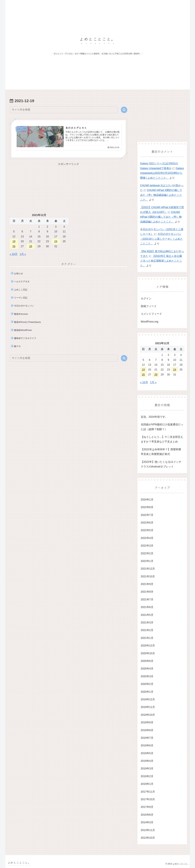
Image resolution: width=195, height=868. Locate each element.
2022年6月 (147, 523)
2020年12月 (148, 646)
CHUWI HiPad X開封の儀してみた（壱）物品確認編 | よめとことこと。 (161, 195)
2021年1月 (147, 638)
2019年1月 (147, 784)
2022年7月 (147, 515)
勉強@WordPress (23, 330)
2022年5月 (147, 530)
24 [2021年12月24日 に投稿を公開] (56, 241)
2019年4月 (147, 761)
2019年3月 (147, 769)
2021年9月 (147, 584)
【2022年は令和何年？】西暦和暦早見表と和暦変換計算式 (161, 452)
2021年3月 (147, 623)
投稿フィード (149, 306)
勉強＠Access (21, 314)
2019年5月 (147, 753)
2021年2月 (147, 630)
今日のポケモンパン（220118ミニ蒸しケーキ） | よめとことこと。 (162, 239)
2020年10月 (148, 653)
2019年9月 (147, 722)
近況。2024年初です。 (154, 417)
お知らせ (19, 273)
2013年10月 (148, 838)
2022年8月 (147, 507)
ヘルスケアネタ (22, 281)
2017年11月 (148, 792)
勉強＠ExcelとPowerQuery (27, 322)
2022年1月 (147, 561)
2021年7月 (147, 600)
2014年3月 (147, 822)
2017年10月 (148, 799)
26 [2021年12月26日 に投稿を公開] (14, 246)
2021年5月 (147, 615)
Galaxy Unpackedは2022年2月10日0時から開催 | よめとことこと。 (162, 173)
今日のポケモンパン (24, 306)
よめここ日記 (21, 290)
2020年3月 (147, 676)
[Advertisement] (68, 187)
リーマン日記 (21, 298)
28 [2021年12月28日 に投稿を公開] (31, 246)
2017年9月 (147, 807)
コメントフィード (151, 314)
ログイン (146, 299)
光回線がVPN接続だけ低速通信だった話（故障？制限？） (162, 427)
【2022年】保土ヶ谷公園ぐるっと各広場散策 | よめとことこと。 (161, 261)
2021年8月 (147, 592)
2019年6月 (147, 745)
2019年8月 (147, 730)
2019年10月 (148, 715)
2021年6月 (147, 607)
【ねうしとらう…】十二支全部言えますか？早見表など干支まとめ (162, 439)
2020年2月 (147, 684)
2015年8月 (147, 815)
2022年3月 (147, 546)
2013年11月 (148, 830)
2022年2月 (147, 553)
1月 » (23, 254)
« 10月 (14, 254)
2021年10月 (148, 576)
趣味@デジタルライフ (25, 338)
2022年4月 (147, 538)
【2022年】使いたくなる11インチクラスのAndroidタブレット (161, 464)
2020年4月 (147, 669)
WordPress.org (150, 322)
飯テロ (17, 346)
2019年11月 (148, 707)
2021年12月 (148, 569)
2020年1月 (147, 692)
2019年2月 (147, 776)
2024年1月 (147, 500)
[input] (64, 110)
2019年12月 (148, 699)
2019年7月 (147, 738)
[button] (124, 110)
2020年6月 (147, 661)
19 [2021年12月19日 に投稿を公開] (14, 241)
